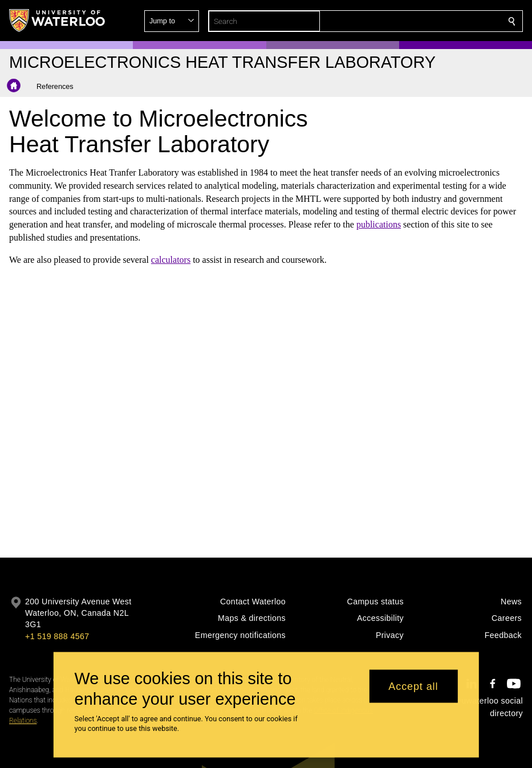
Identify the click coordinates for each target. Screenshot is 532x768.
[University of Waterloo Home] (58, 21)
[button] (429, 21)
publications (379, 224)
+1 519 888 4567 (57, 636)
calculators (171, 260)
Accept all (413, 686)
